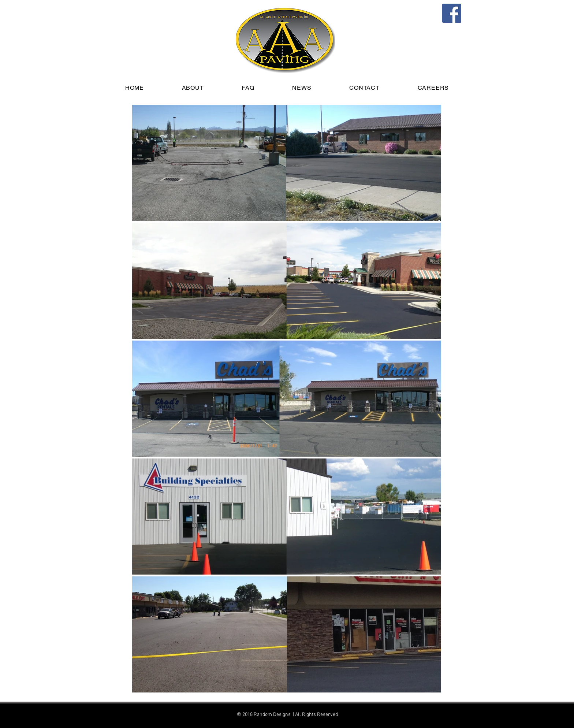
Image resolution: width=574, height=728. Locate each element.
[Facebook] (452, 13)
